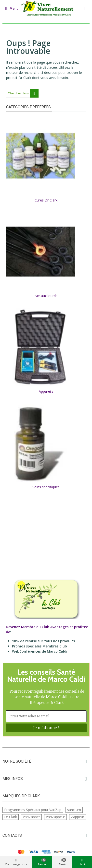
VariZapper (31, 817)
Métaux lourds (46, 296)
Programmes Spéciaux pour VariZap (33, 810)
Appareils (46, 391)
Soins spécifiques (46, 487)
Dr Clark (11, 817)
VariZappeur (55, 817)
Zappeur (78, 817)
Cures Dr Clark (46, 200)
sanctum (74, 810)
